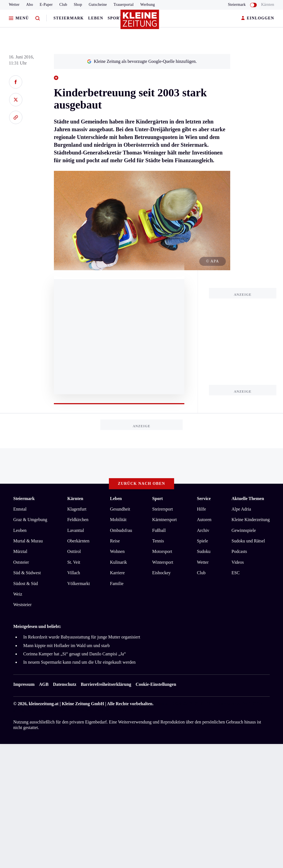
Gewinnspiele (244, 530)
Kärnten (268, 5)
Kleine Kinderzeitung (251, 520)
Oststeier (21, 562)
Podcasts (239, 551)
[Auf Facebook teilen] (16, 82)
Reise (115, 541)
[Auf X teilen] (16, 100)
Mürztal (20, 551)
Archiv (203, 530)
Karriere (117, 573)
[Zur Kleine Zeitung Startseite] (140, 22)
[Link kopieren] (16, 117)
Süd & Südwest (27, 573)
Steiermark (69, 18)
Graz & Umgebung (30, 520)
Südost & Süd (26, 584)
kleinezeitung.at (44, 704)
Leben (96, 18)
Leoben (20, 530)
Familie (117, 584)
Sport (115, 18)
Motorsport (162, 551)
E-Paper (46, 5)
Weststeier (22, 605)
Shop (78, 5)
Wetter (14, 5)
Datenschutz (65, 684)
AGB (44, 684)
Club (63, 5)
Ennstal (20, 509)
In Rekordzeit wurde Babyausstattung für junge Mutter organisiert (82, 637)
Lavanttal (75, 530)
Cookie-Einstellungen (156, 684)
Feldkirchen (78, 520)
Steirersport (163, 509)
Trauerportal (124, 5)
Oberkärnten (78, 541)
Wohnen (117, 551)
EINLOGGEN (258, 18)
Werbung (148, 5)
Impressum (24, 684)
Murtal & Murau (28, 541)
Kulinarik (118, 562)
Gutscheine (98, 5)
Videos (238, 562)
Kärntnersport (165, 520)
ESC (236, 573)
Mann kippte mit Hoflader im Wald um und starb (66, 646)
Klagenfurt (77, 509)
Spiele (203, 541)
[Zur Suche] (38, 18)
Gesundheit (120, 509)
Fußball (159, 530)
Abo (30, 5)
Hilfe (202, 509)
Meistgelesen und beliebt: (37, 626)
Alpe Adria (241, 509)
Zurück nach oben (142, 484)
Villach (74, 573)
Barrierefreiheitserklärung (106, 684)
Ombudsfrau (121, 530)
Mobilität (118, 520)
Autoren (204, 520)
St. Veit (74, 562)
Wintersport (163, 562)
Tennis (158, 541)
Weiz (18, 594)
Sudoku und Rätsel (248, 541)
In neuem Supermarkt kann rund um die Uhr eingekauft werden (79, 662)
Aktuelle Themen (248, 499)
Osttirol (74, 551)
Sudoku (204, 551)
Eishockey (162, 573)
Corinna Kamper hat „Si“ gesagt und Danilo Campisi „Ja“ (74, 654)
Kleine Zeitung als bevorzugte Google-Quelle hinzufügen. (142, 61)
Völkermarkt (78, 584)
